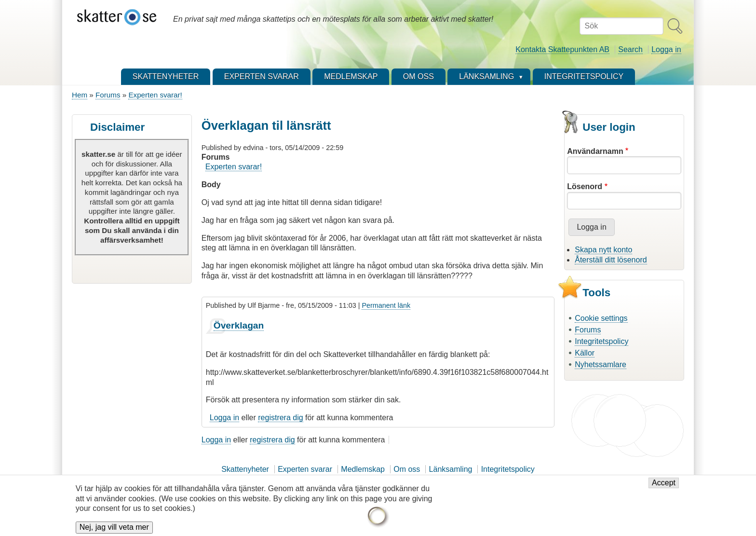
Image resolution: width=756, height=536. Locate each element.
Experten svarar (305, 469)
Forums (108, 95)
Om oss (407, 469)
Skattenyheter (245, 469)
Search (630, 49)
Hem (80, 95)
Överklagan (239, 325)
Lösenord (585, 186)
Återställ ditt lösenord (611, 260)
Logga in (666, 49)
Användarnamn (595, 151)
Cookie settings (601, 318)
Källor (585, 353)
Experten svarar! (155, 95)
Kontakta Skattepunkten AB (562, 49)
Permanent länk (386, 305)
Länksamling (451, 469)
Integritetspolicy (601, 341)
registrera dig (280, 418)
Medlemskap (363, 469)
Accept (664, 488)
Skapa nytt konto (603, 250)
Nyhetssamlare (601, 364)
